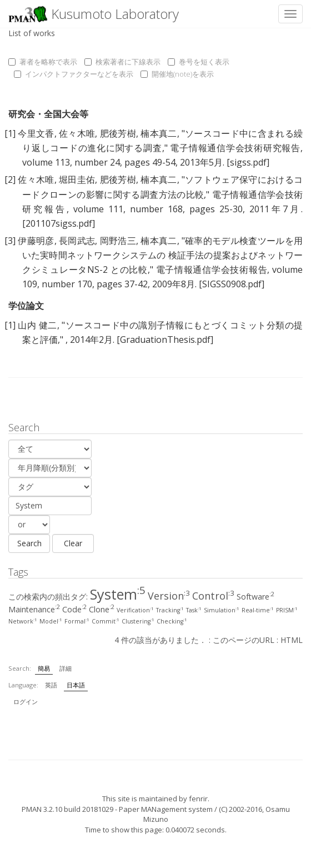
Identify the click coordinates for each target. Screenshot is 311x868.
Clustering (138, 621)
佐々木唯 (77, 133)
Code (74, 609)
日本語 (76, 685)
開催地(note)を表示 (177, 74)
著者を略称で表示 (43, 62)
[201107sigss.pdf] (59, 223)
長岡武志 (77, 241)
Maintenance (34, 609)
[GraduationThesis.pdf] (165, 340)
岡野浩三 (118, 241)
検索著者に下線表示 (122, 62)
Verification (135, 610)
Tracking (170, 610)
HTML (292, 640)
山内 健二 (37, 325)
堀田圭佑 (77, 179)
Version (169, 596)
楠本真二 (159, 133)
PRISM (287, 610)
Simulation (222, 610)
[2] (10, 179)
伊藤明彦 (36, 241)
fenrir (198, 799)
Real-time (258, 610)
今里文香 (36, 133)
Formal (77, 621)
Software (255, 597)
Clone (102, 609)
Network (23, 621)
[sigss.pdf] (248, 162)
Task (194, 610)
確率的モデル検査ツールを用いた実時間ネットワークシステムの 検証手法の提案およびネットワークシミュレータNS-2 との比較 (162, 255)
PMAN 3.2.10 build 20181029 (67, 809)
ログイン (26, 702)
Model (51, 621)
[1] (10, 133)
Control (213, 596)
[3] (10, 241)
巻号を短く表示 (199, 62)
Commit (106, 621)
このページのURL (244, 640)
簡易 (44, 668)
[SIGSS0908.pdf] (232, 284)
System (118, 594)
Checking (172, 621)
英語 (51, 685)
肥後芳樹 (118, 133)
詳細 (66, 668)
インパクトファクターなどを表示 (74, 74)
